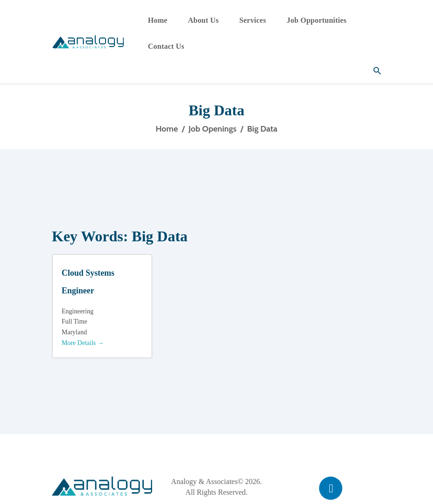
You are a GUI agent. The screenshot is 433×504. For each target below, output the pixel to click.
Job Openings (212, 129)
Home (167, 129)
